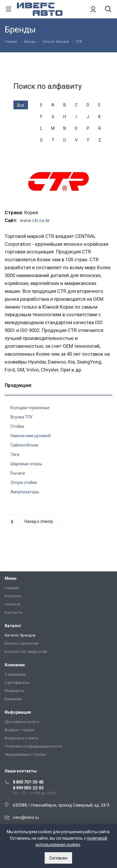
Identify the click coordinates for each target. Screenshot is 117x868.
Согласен (58, 858)
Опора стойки (24, 483)
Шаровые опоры (26, 464)
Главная (12, 588)
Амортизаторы (25, 492)
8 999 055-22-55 (28, 788)
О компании (15, 674)
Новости (13, 604)
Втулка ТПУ (22, 417)
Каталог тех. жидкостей (26, 652)
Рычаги (18, 473)
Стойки (17, 426)
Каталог (13, 626)
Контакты (14, 612)
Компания (15, 665)
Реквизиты (14, 691)
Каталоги (13, 596)
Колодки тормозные (30, 408)
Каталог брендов (20, 635)
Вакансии (13, 699)
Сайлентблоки (24, 445)
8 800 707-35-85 (28, 782)
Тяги (15, 454)
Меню (11, 578)
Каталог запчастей (21, 643)
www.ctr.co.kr (35, 220)
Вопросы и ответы (22, 738)
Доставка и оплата (22, 722)
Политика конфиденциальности (33, 746)
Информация (18, 712)
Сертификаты (17, 683)
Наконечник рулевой (30, 436)
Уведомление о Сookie (25, 754)
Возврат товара (19, 730)
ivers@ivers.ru (26, 817)
